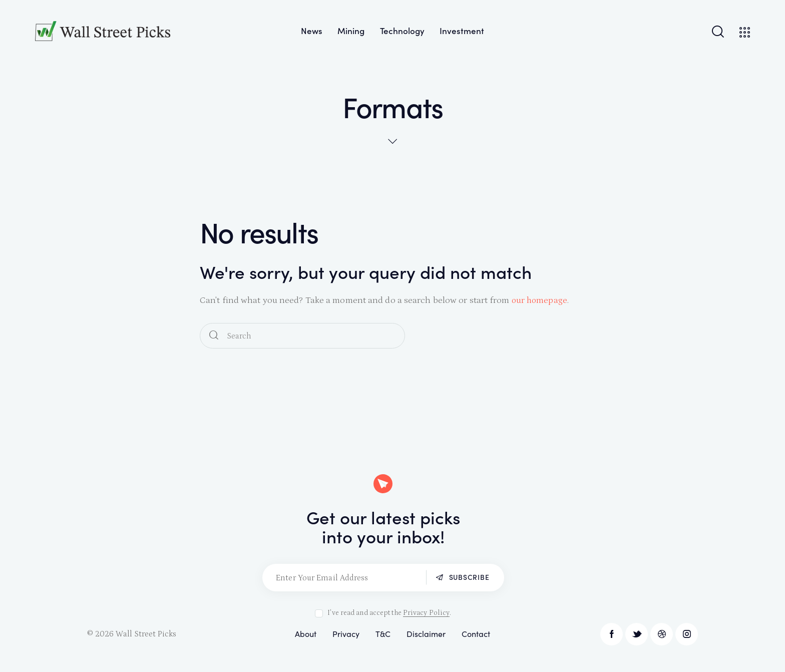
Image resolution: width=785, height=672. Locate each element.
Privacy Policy (426, 613)
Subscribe (468, 577)
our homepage (540, 300)
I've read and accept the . (389, 613)
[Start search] (214, 336)
